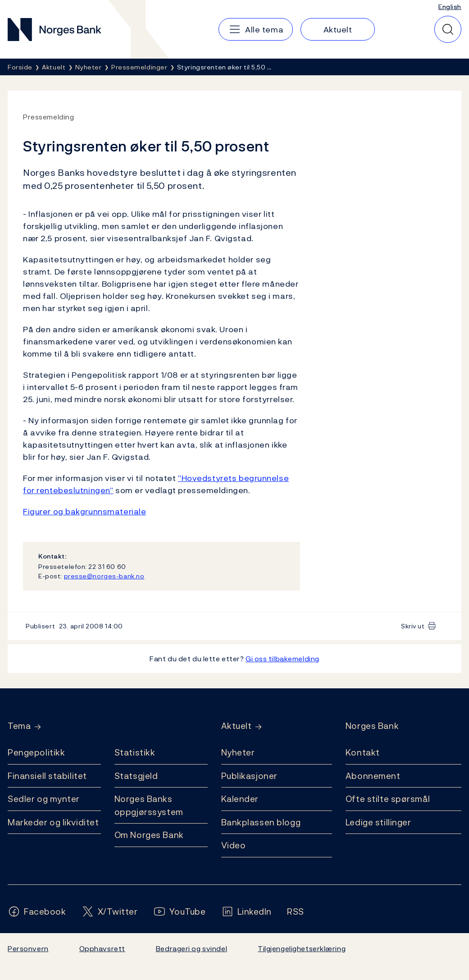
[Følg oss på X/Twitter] (110, 912)
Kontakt (363, 752)
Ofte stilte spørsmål (388, 799)
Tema (19, 726)
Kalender (240, 799)
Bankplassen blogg (261, 822)
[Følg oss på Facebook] (37, 912)
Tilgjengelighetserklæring (302, 948)
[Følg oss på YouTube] (180, 912)
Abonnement (373, 776)
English (450, 7)
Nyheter (238, 752)
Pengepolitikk (36, 752)
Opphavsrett (102, 948)
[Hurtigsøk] (448, 29)
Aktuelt (237, 726)
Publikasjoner (249, 776)
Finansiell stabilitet (47, 776)
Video (234, 845)
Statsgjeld (136, 776)
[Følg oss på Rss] (296, 912)
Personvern (28, 948)
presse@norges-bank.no (104, 576)
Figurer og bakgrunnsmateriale (84, 511)
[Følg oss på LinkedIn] (247, 912)
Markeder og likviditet (53, 822)
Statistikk (135, 752)
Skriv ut (413, 626)
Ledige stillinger (378, 822)
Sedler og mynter (44, 799)
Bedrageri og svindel (191, 948)
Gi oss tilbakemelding (282, 659)
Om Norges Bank (149, 835)
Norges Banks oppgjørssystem (149, 805)
